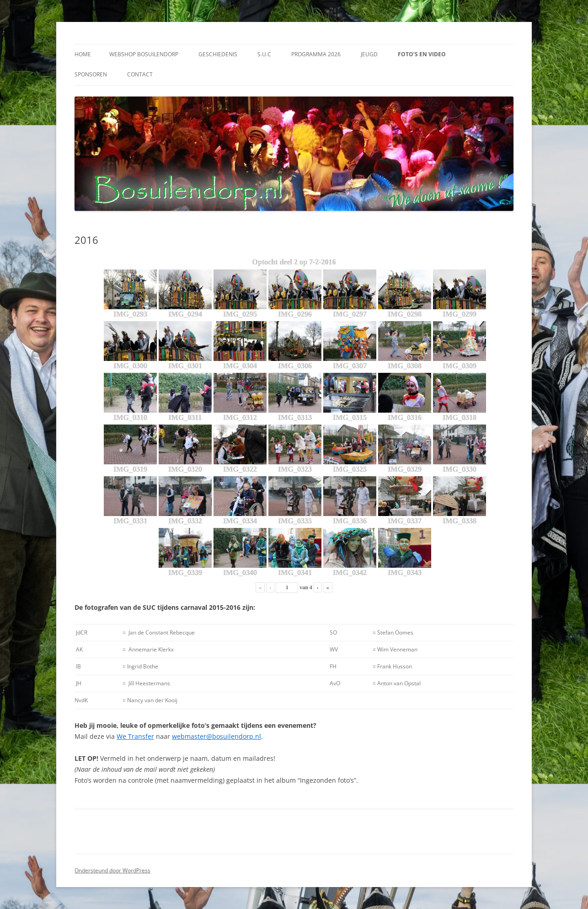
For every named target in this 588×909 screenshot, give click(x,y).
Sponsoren (91, 74)
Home (83, 54)
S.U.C (264, 54)
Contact (140, 74)
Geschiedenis (218, 54)
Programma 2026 (316, 54)
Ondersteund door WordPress (112, 870)
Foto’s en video (422, 54)
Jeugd (369, 54)
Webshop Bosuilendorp (144, 54)
